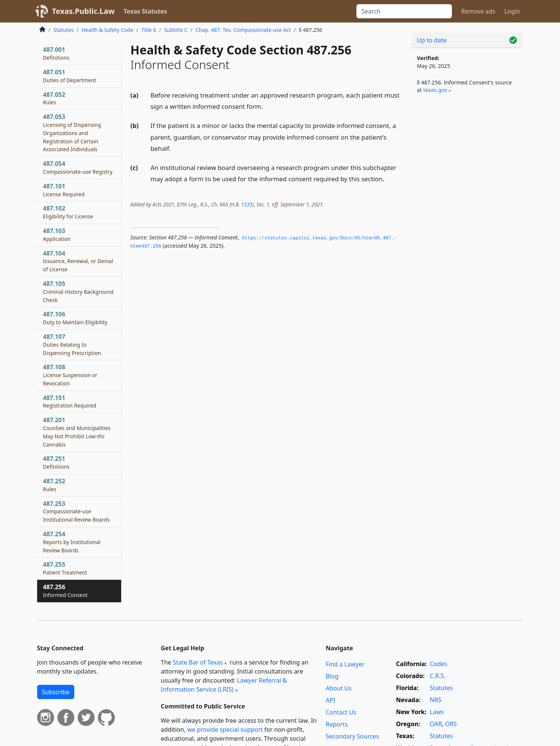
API (331, 700)
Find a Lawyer (345, 664)
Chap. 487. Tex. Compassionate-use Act (243, 30)
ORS (451, 724)
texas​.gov (435, 90)
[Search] (404, 11)
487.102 (68, 212)
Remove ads (478, 11)
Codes (438, 664)
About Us (339, 688)
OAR (436, 724)
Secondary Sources (353, 736)
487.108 (70, 375)
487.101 (64, 190)
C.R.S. (438, 676)
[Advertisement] (467, 224)
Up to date (432, 40)
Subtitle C (176, 30)
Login (512, 11)
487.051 (70, 76)
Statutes (64, 30)
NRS (436, 700)
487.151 (70, 402)
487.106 (75, 318)
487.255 (65, 568)
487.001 (56, 53)
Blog (332, 676)
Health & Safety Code (107, 30)
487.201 (77, 432)
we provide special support (225, 729)
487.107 (72, 344)
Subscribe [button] (56, 692)
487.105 (78, 292)
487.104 (78, 261)
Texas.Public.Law (83, 11)
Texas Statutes (146, 11)
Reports (337, 724)
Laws (437, 712)
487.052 (54, 98)
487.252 (54, 485)
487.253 (77, 511)
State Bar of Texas (198, 662)
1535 (247, 204)
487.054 (78, 167)
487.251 (56, 462)
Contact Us (341, 712)
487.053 (72, 133)
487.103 (57, 235)
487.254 (72, 542)
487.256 (65, 591)
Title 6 (149, 30)
